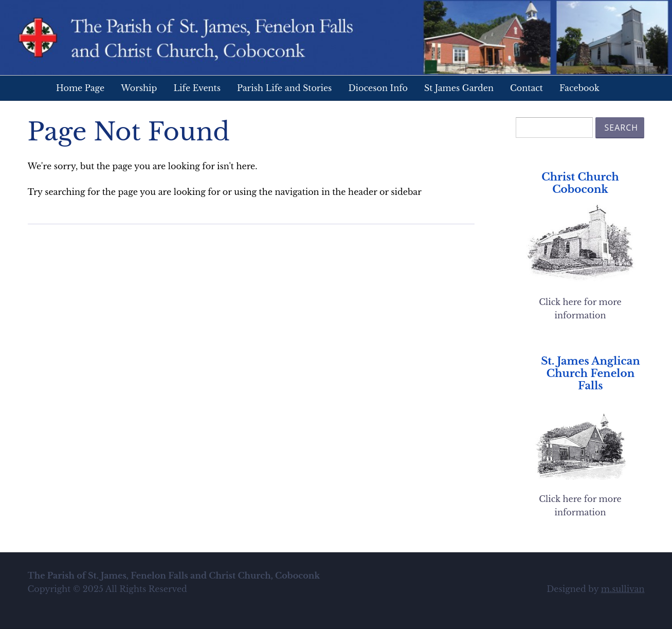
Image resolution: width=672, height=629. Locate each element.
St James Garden (459, 88)
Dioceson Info (378, 88)
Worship (139, 88)
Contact (526, 88)
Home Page (80, 88)
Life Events (197, 88)
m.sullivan (623, 589)
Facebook (579, 88)
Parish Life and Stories (284, 88)
